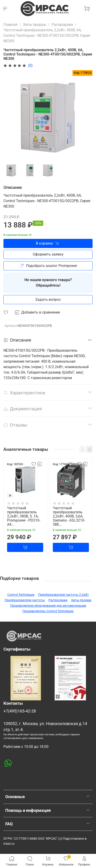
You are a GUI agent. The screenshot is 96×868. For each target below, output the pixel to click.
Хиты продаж (35, 25)
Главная (10, 25)
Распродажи (62, 25)
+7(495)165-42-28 (20, 711)
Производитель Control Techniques (48, 611)
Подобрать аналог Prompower (48, 266)
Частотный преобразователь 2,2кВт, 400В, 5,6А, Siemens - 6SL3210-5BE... (69, 516)
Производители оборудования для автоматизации (48, 606)
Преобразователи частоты (25, 600)
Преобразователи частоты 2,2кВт (64, 595)
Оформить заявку (48, 254)
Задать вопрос (48, 299)
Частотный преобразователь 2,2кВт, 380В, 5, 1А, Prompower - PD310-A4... (24, 516)
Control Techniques (21, 595)
